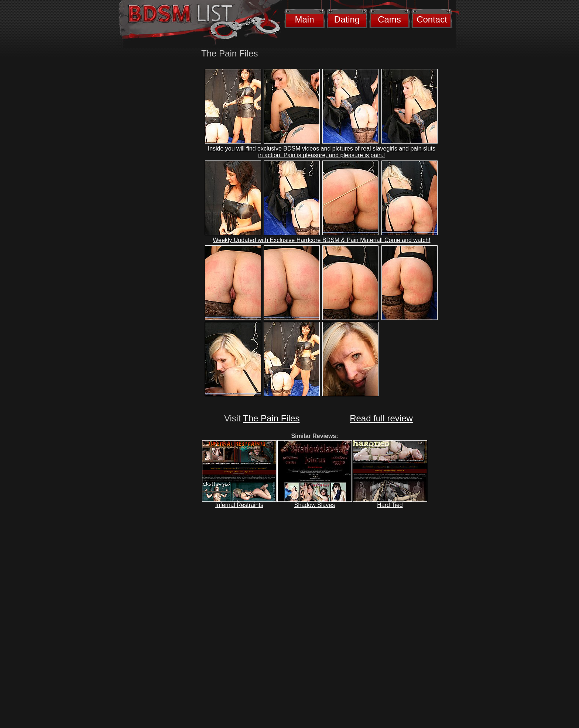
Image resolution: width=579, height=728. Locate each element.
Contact (432, 19)
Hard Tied (390, 505)
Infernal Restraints (239, 505)
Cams (389, 19)
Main (304, 19)
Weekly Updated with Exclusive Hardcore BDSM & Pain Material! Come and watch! (321, 240)
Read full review (381, 418)
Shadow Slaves (315, 505)
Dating (347, 19)
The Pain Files (271, 418)
